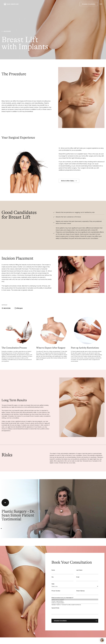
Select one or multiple (75, 599)
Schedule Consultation (89, 4)
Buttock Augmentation (75, 603)
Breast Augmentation (75, 601)
